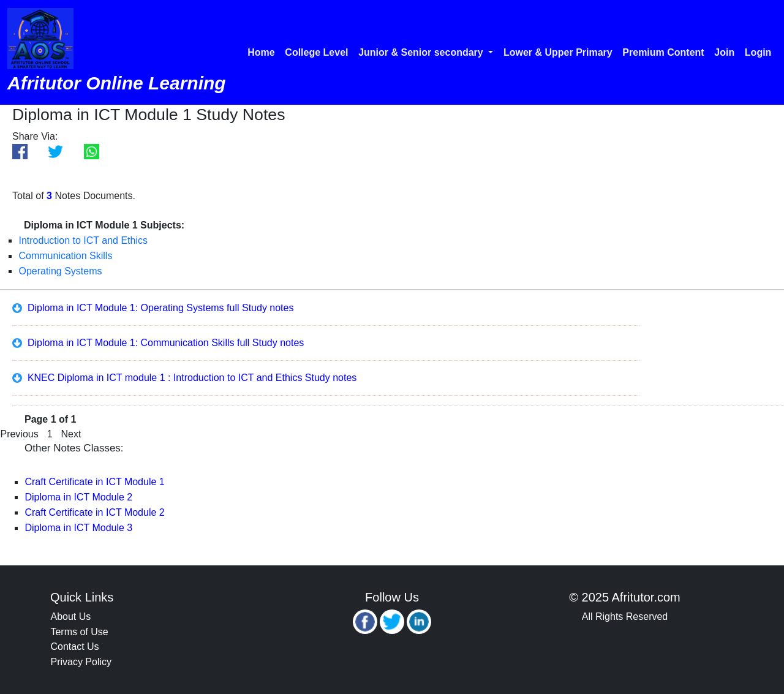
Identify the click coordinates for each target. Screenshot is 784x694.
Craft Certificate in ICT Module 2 (94, 512)
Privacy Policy (81, 662)
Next (71, 434)
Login (758, 52)
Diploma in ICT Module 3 (78, 528)
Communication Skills (65, 256)
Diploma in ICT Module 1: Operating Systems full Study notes (153, 308)
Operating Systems (60, 271)
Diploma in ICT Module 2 (78, 497)
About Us (70, 617)
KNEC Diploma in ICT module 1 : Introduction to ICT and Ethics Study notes (184, 378)
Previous (19, 434)
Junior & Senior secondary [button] (422, 52)
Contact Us (74, 647)
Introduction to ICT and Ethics (83, 240)
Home (261, 52)
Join (724, 52)
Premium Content (663, 52)
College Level (316, 52)
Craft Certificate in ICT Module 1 (94, 482)
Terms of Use (79, 632)
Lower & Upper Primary (558, 52)
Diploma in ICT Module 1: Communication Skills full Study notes (158, 343)
